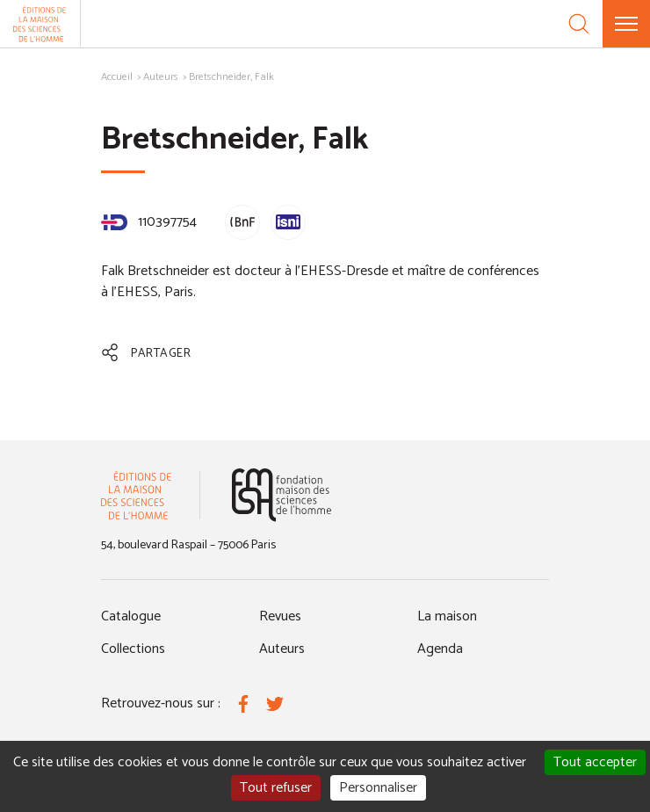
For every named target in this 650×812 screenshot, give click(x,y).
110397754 (149, 222)
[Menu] (626, 24)
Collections (133, 649)
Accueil (117, 77)
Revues (280, 616)
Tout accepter (595, 762)
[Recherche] (579, 24)
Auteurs (161, 77)
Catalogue (131, 616)
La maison (447, 616)
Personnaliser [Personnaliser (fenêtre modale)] (378, 788)
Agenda (440, 649)
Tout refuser (276, 788)
